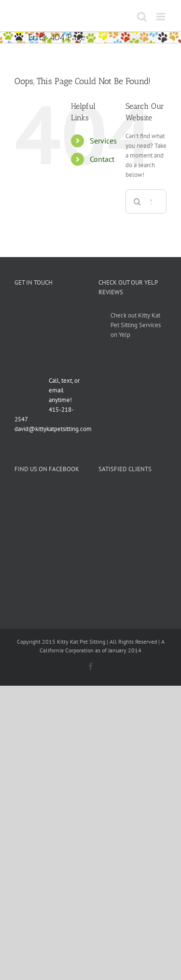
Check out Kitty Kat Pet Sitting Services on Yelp (136, 325)
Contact (102, 159)
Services (103, 141)
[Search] (138, 202)
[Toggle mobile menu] (161, 17)
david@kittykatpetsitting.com (53, 429)
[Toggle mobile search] (142, 17)
